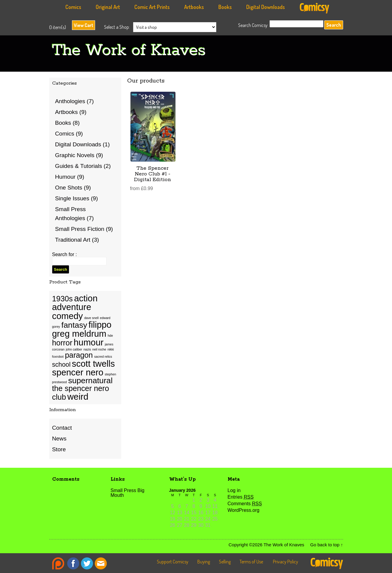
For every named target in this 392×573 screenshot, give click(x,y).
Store (59, 449)
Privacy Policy (286, 562)
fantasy (74, 325)
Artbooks (194, 7)
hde (110, 336)
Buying (204, 562)
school (61, 365)
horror (62, 343)
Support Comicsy (173, 562)
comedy (68, 316)
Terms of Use (251, 562)
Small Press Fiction (80, 229)
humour (89, 342)
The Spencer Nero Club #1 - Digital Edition (153, 174)
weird (78, 397)
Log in (234, 490)
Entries (241, 497)
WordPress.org (244, 510)
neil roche (99, 349)
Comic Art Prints (152, 7)
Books (225, 7)
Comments (245, 504)
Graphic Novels (75, 155)
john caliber (74, 349)
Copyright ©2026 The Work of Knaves (266, 545)
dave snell (91, 318)
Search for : (65, 254)
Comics (73, 7)
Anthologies (70, 101)
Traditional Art (73, 240)
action (86, 298)
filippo (100, 325)
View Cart (84, 25)
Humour (65, 177)
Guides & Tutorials (79, 166)
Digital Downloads (266, 7)
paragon (79, 355)
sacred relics (103, 357)
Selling (225, 562)
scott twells (93, 364)
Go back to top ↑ (326, 545)
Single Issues (72, 198)
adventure (72, 307)
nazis (87, 349)
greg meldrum (79, 334)
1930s (63, 299)
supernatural (90, 381)
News (59, 439)
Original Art (108, 7)
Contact (62, 428)
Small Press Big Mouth (128, 493)
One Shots (69, 188)
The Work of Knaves (129, 51)
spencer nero (78, 372)
